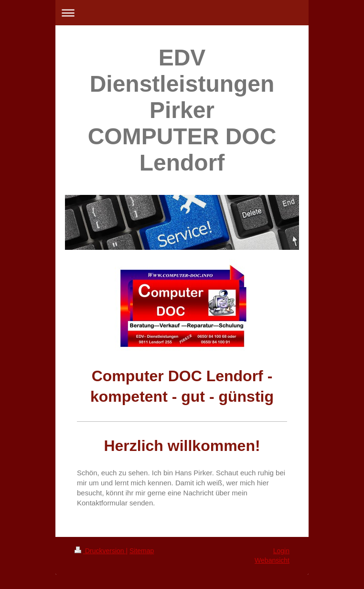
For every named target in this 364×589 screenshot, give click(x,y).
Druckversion (100, 551)
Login (281, 551)
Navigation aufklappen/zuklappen (182, 13)
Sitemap (142, 551)
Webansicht (272, 560)
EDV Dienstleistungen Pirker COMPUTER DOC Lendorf (182, 110)
